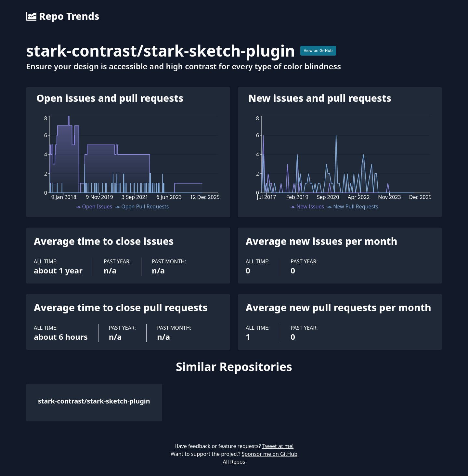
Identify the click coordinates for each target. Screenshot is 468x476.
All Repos (234, 462)
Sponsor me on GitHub (270, 454)
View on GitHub (318, 51)
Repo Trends (63, 16)
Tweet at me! (278, 446)
